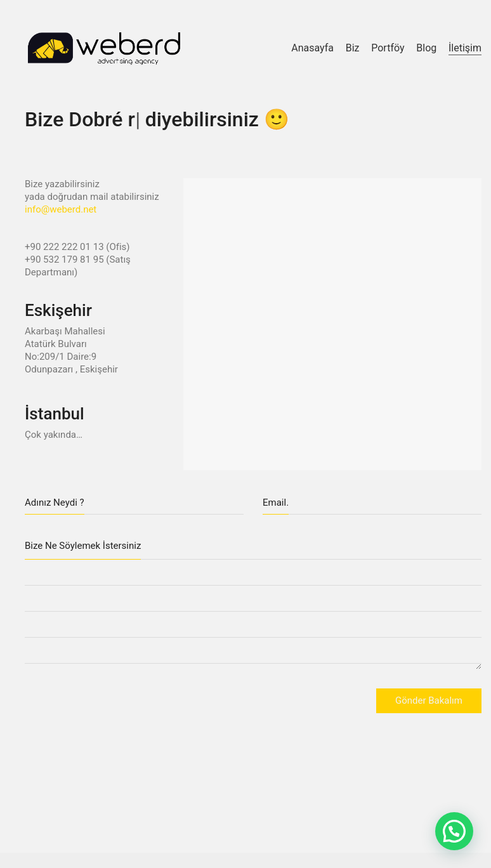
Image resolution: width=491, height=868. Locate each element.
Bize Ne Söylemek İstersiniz (83, 546)
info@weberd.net (61, 209)
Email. (276, 503)
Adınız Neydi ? (55, 503)
